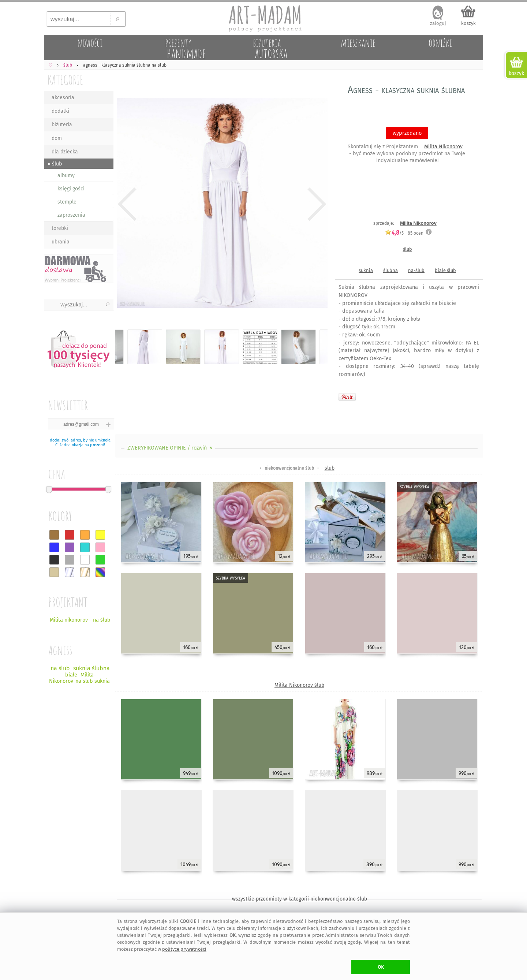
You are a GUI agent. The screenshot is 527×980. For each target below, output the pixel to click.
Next (316, 204)
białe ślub (445, 270)
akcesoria (63, 98)
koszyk (468, 23)
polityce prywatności (184, 949)
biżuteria (62, 125)
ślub (408, 249)
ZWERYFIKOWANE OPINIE (171, 448)
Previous (127, 204)
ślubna (390, 270)
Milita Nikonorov (443, 147)
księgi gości (71, 189)
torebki (60, 228)
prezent (97, 445)
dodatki (60, 111)
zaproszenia (71, 215)
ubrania (61, 242)
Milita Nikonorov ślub (299, 685)
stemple (67, 202)
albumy (66, 176)
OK (381, 967)
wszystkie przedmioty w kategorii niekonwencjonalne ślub (300, 899)
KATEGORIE (65, 80)
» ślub (55, 164)
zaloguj (438, 23)
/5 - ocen (404, 233)
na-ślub (416, 270)
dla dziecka (65, 152)
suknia (366, 270)
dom (57, 138)
